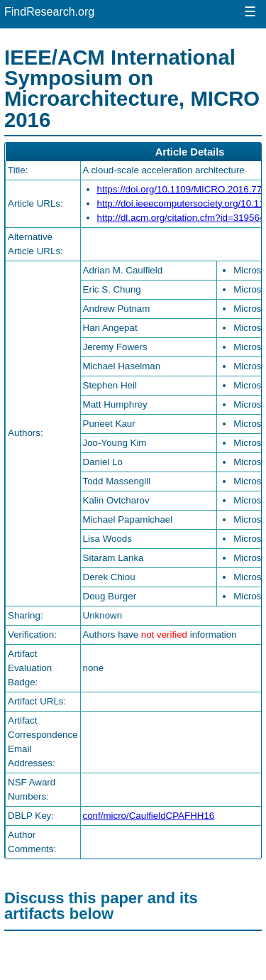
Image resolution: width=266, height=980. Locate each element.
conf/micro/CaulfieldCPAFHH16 (149, 816)
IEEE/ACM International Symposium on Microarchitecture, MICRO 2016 (132, 88)
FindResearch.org (49, 12)
